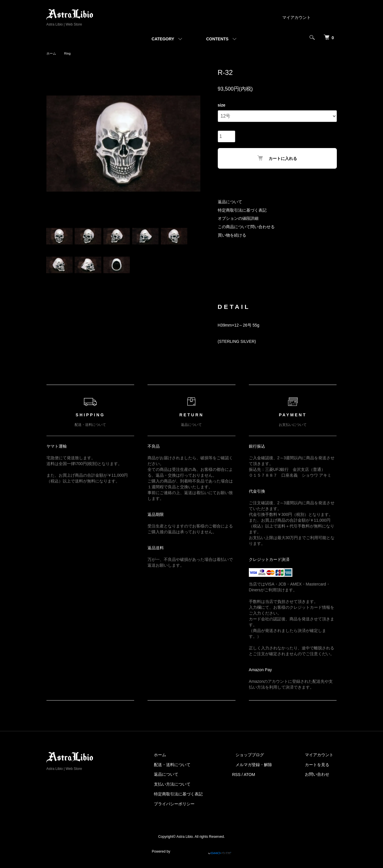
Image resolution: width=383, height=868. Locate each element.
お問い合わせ (321, 779)
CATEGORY (163, 39)
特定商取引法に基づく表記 (242, 210)
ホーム (52, 53)
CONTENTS (217, 39)
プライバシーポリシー (191, 808)
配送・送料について (189, 769)
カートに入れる (277, 158)
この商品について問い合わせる (246, 227)
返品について (230, 202)
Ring (69, 53)
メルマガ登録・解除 (264, 769)
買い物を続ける (232, 235)
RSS (250, 779)
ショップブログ (260, 759)
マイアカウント (296, 17)
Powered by (192, 854)
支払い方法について (189, 789)
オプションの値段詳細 (238, 218)
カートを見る (321, 769)
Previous (55, 144)
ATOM (263, 779)
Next (192, 144)
